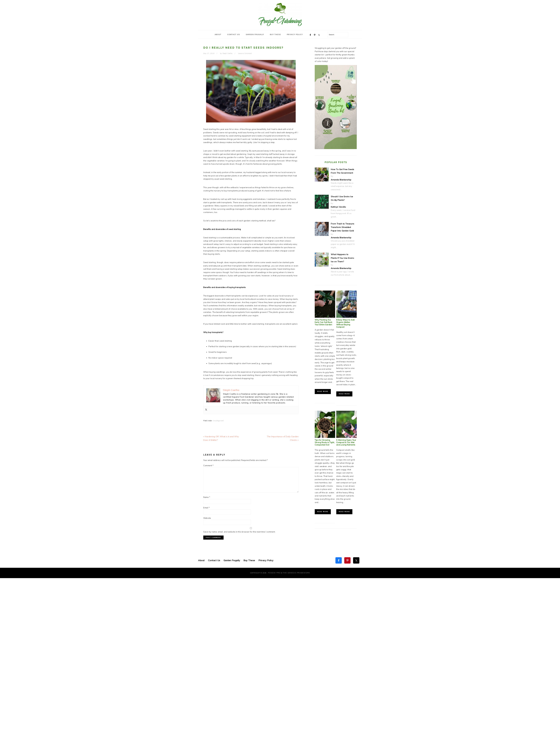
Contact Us (214, 560)
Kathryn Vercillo (338, 205)
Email (207, 507)
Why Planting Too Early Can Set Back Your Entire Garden (323, 319)
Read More (323, 388)
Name (207, 497)
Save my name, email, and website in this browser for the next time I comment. (239, 531)
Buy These (249, 560)
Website (207, 517)
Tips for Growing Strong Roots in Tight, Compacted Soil (325, 439)
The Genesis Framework (295, 572)
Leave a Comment (245, 53)
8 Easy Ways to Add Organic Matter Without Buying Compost (345, 320)
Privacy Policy (266, 560)
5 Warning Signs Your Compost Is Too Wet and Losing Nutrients (346, 439)
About (201, 560)
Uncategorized (218, 421)
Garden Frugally (232, 560)
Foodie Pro (276, 572)
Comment (208, 465)
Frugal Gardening (280, 14)
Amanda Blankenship (341, 179)
